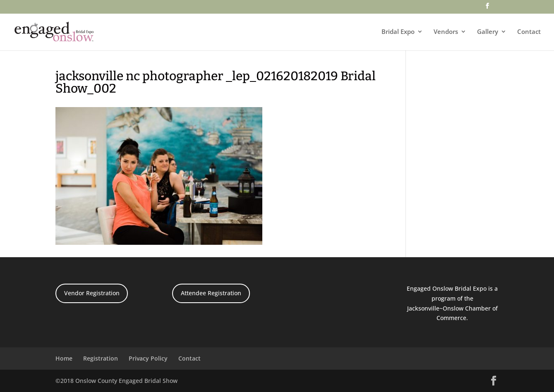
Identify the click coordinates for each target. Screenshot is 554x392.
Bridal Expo (398, 32)
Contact (529, 32)
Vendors (446, 32)
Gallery (488, 32)
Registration (101, 358)
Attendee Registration (211, 293)
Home (64, 358)
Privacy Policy (148, 358)
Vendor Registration (92, 293)
